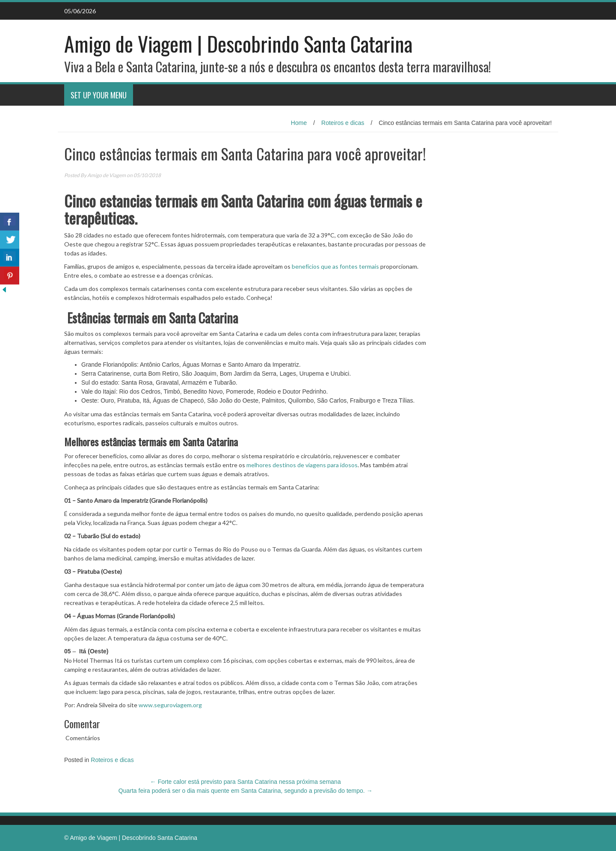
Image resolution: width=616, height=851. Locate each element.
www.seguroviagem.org (170, 705)
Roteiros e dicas (343, 123)
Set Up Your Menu (99, 95)
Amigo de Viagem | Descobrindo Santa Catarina (238, 43)
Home (299, 123)
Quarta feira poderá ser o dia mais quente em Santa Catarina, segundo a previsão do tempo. (246, 791)
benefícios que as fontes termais (335, 266)
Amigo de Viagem (107, 175)
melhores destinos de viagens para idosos (302, 465)
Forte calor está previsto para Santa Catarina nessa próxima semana (246, 782)
